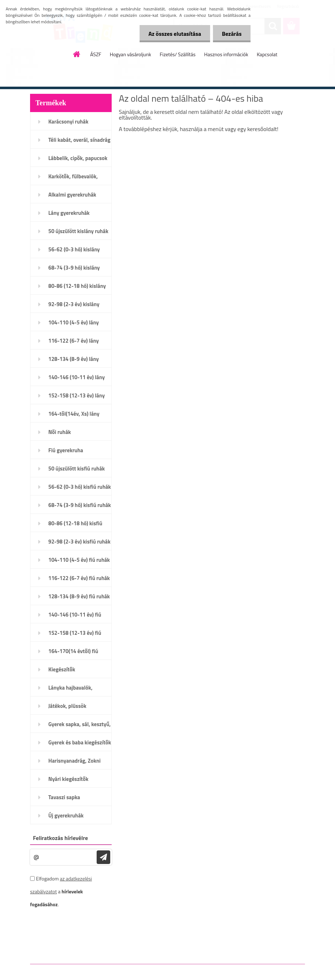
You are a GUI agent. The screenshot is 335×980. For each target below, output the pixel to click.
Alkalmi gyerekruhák (72, 195)
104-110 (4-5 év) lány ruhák (74, 325)
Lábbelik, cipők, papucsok (78, 158)
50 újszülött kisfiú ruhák (77, 469)
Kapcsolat (267, 54)
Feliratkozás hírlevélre (60, 838)
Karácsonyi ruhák (68, 122)
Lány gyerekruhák (69, 213)
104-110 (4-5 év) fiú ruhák (79, 560)
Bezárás (232, 34)
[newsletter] (103, 857)
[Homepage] (77, 54)
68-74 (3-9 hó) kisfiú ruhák (80, 505)
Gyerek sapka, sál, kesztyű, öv (79, 726)
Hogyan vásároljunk (130, 54)
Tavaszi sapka (64, 797)
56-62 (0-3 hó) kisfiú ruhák (80, 487)
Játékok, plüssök (67, 706)
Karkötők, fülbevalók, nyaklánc (73, 179)
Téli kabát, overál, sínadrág (79, 140)
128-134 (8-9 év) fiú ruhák (79, 596)
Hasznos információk (226, 54)
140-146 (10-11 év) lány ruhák (77, 380)
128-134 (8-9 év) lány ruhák (74, 361)
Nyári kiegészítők (68, 779)
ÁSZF (96, 54)
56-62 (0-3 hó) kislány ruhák (74, 252)
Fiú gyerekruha (66, 450)
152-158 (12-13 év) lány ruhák (77, 398)
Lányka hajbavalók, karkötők (70, 690)
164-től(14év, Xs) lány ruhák (74, 416)
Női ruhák (60, 432)
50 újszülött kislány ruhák (78, 231)
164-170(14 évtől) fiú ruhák (73, 653)
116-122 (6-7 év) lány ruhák (74, 343)
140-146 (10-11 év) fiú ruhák (75, 617)
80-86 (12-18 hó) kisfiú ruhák (75, 526)
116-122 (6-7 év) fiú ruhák (79, 578)
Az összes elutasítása (175, 34)
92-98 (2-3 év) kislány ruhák (74, 306)
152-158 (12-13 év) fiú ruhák (75, 635)
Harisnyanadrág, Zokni (74, 761)
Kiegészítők (62, 669)
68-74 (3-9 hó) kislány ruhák (74, 270)
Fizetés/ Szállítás (178, 54)
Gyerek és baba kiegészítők (80, 742)
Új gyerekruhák (66, 815)
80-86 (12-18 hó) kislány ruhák (77, 288)
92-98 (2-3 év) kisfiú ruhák (79, 542)
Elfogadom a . (61, 891)
